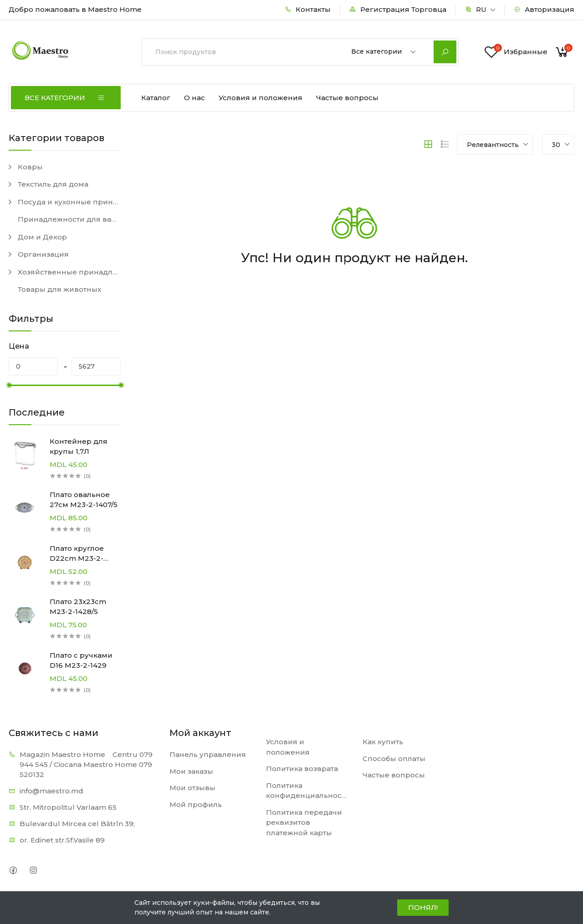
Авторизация (544, 9)
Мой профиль (196, 805)
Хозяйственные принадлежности (69, 272)
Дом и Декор (42, 237)
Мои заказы (191, 771)
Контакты (308, 9)
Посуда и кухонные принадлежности (69, 202)
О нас (194, 98)
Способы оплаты (394, 759)
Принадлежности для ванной (69, 219)
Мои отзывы (192, 788)
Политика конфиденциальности (307, 791)
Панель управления (208, 754)
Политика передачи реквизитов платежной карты (304, 822)
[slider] (9, 385)
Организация (43, 254)
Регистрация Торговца (398, 9)
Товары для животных (59, 289)
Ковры (30, 167)
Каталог (156, 98)
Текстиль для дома (53, 184)
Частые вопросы (347, 98)
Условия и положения (261, 98)
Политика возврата (302, 769)
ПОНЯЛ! (423, 907)
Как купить (383, 742)
